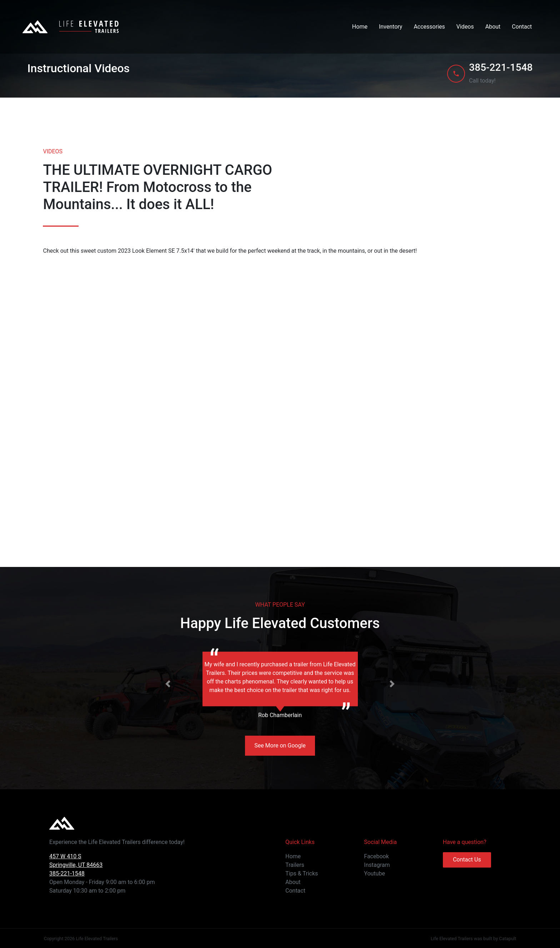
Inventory (391, 27)
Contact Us (467, 860)
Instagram (377, 865)
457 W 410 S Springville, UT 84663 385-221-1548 (76, 865)
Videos (465, 27)
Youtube (374, 873)
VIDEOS (53, 151)
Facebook (376, 856)
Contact (522, 27)
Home (360, 27)
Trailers (295, 865)
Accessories (429, 27)
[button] (168, 684)
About (493, 27)
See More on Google (280, 745)
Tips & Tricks (302, 873)
